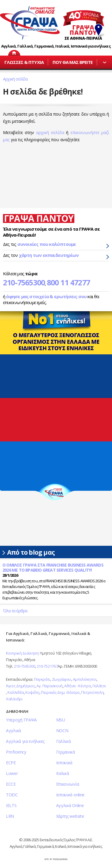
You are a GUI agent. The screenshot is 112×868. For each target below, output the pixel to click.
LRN (10, 816)
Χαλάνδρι (14, 699)
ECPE (11, 763)
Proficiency (16, 752)
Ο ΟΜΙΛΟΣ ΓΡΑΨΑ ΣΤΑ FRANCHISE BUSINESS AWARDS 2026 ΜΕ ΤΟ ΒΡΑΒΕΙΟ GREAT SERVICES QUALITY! (53, 567)
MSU (61, 720)
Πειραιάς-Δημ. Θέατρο (60, 692)
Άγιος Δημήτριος (20, 686)
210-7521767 (47, 666)
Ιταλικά (63, 773)
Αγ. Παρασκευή (50, 686)
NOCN (62, 731)
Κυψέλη (32, 692)
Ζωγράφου (62, 679)
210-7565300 (24, 282)
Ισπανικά (64, 763)
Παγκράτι (42, 679)
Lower (12, 773)
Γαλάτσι (99, 686)
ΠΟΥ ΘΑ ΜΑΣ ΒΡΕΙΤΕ (73, 62)
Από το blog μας (31, 552)
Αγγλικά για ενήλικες (25, 741)
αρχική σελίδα (50, 132)
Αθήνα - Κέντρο (78, 686)
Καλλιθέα (16, 692)
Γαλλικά (63, 741)
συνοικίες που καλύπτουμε (47, 244)
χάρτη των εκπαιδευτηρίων (49, 255)
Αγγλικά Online (70, 805)
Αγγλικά (13, 731)
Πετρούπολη (92, 692)
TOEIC (12, 795)
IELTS (11, 805)
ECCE (11, 784)
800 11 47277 (68, 282)
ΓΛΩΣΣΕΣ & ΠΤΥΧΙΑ (24, 62)
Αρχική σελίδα (15, 79)
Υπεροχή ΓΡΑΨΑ (21, 720)
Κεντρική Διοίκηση (22, 653)
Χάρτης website (70, 816)
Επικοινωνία (68, 784)
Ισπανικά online (70, 795)
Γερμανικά (66, 752)
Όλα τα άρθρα (15, 611)
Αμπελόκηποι (85, 679)
